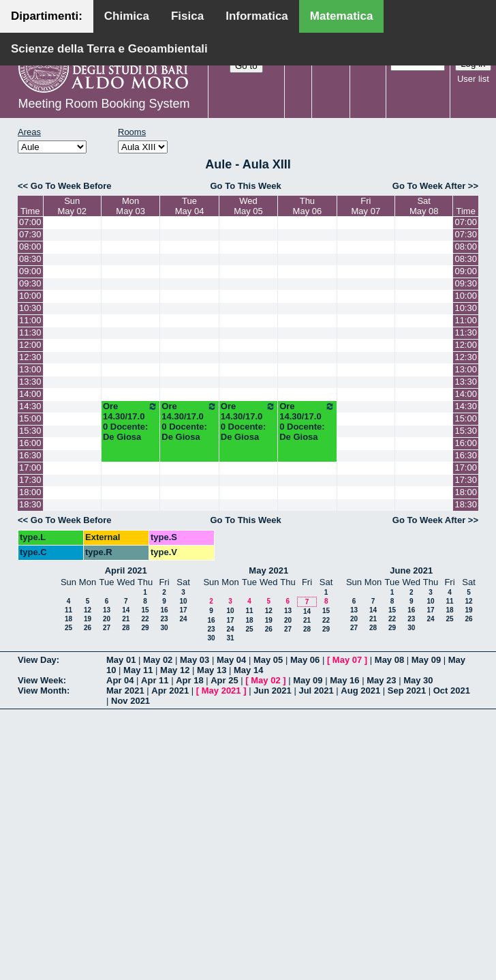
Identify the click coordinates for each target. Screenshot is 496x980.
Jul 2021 (316, 691)
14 (126, 610)
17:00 (30, 467)
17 (183, 610)
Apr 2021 (170, 691)
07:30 (30, 234)
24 (183, 619)
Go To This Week (245, 186)
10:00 (30, 296)
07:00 (30, 222)
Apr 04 (120, 680)
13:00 (30, 369)
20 (107, 619)
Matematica (342, 16)
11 (68, 610)
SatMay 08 (424, 206)
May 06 (305, 660)
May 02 (158, 660)
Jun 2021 (273, 691)
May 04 (231, 660)
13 (107, 610)
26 (88, 628)
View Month (42, 691)
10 (183, 601)
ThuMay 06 (308, 206)
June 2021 (411, 570)
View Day (37, 660)
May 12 (175, 670)
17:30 (30, 480)
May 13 (212, 670)
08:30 (30, 259)
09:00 (30, 271)
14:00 (30, 394)
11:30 (30, 332)
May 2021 (268, 570)
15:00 (30, 418)
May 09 (426, 660)
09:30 (30, 283)
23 (164, 619)
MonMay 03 (130, 206)
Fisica (187, 16)
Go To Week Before (71, 186)
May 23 (381, 680)
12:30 (30, 357)
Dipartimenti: (47, 16)
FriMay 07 (366, 206)
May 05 (268, 660)
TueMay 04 (190, 206)
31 (230, 638)
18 (68, 619)
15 (145, 610)
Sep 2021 (407, 691)
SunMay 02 (72, 206)
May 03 (195, 660)
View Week (41, 680)
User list (473, 79)
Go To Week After (429, 186)
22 (145, 619)
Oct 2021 (452, 691)
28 (126, 628)
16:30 (30, 455)
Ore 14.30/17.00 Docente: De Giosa (130, 421)
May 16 (344, 680)
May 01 (121, 660)
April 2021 (126, 570)
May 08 (389, 660)
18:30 (30, 504)
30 (164, 628)
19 (88, 619)
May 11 (138, 670)
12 (88, 610)
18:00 (30, 492)
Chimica (127, 16)
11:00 (30, 320)
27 (107, 628)
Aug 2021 (360, 691)
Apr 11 (155, 680)
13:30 (30, 382)
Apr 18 (189, 680)
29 (145, 628)
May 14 (248, 670)
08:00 (30, 247)
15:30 (30, 431)
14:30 (30, 406)
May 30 (418, 680)
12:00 (30, 345)
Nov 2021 (130, 701)
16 (164, 610)
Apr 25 (224, 680)
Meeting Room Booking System (104, 104)
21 (126, 619)
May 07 (347, 660)
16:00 (30, 443)
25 (68, 628)
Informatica (257, 16)
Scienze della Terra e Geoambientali (109, 49)
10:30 (30, 308)
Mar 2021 (125, 691)
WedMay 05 (248, 206)
